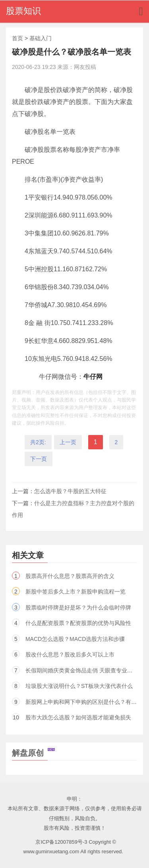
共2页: (38, 442)
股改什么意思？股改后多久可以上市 (70, 654)
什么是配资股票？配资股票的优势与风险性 (78, 623)
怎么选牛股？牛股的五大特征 (70, 491)
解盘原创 (33, 753)
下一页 (39, 459)
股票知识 (23, 11)
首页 (17, 38)
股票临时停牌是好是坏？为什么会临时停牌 (78, 607)
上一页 (68, 442)
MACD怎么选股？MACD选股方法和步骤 (75, 639)
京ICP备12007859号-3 (61, 842)
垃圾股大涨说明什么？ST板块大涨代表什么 (79, 686)
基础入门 (41, 38)
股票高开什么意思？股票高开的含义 (70, 576)
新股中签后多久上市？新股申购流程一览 (75, 592)
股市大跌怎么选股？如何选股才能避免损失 (78, 717)
